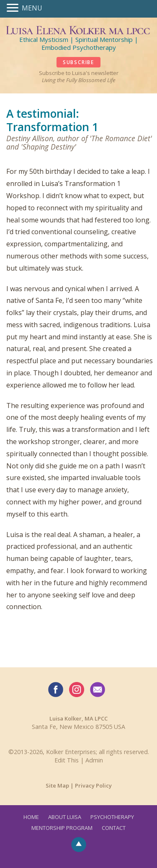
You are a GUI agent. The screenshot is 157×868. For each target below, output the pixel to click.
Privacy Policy (93, 785)
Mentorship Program (62, 828)
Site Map (57, 785)
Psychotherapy (112, 817)
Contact (114, 828)
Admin (94, 760)
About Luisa (65, 817)
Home (31, 817)
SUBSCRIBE (78, 62)
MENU (32, 8)
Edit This (67, 760)
